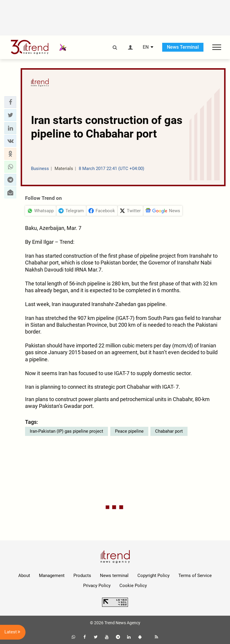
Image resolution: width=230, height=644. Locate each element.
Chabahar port (169, 431)
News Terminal (183, 47)
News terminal (114, 576)
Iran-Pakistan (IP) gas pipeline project (66, 431)
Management (52, 576)
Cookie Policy (133, 586)
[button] (10, 102)
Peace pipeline (129, 431)
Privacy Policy (97, 586)
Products (82, 576)
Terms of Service (195, 576)
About (24, 576)
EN (146, 47)
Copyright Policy (153, 576)
